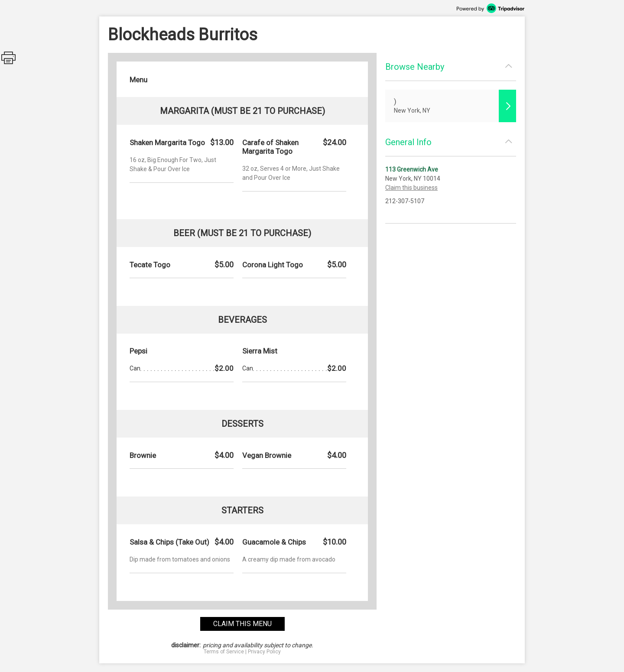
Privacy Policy (264, 652)
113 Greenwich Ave (412, 169)
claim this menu (242, 624)
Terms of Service (224, 652)
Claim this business (411, 188)
